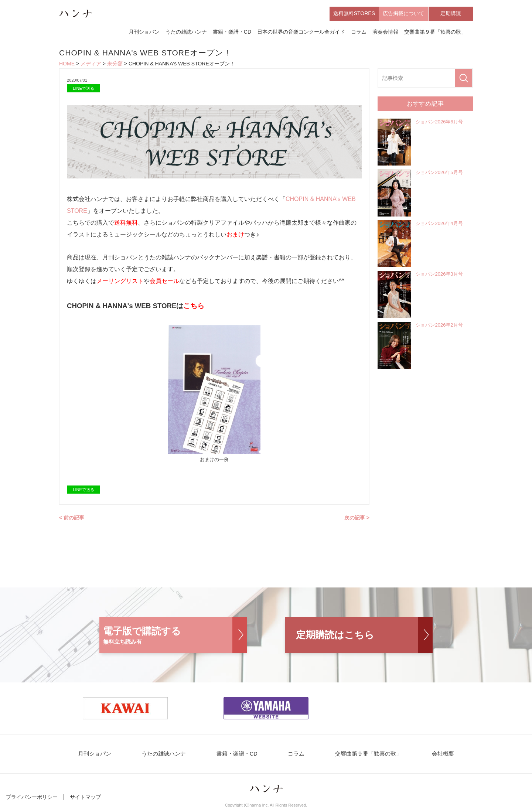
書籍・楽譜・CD (232, 33)
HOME (67, 65)
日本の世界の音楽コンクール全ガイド (301, 33)
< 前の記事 (72, 519)
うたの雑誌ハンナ (186, 33)
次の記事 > (357, 519)
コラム (359, 33)
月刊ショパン (144, 33)
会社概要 (429, 756)
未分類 (115, 65)
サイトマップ (85, 799)
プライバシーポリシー (32, 799)
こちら (194, 307)
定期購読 (451, 14)
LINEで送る (83, 89)
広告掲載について (403, 14)
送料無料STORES (354, 14)
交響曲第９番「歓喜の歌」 (435, 33)
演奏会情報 (385, 33)
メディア (91, 65)
